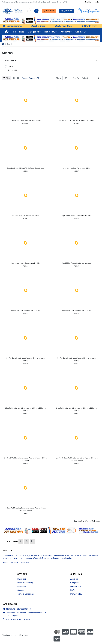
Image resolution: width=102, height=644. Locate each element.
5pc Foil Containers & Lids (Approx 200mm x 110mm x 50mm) (76, 359)
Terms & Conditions (25, 594)
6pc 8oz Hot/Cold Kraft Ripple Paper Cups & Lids (76, 121)
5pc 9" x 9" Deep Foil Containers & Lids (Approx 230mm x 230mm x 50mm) (76, 459)
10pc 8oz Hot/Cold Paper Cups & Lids (77, 168)
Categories (75, 583)
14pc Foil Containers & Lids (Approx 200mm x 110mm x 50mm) (76, 409)
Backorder (49, 11)
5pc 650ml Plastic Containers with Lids (26, 263)
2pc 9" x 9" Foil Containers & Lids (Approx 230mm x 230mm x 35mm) (25, 459)
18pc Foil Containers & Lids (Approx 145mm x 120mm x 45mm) (25, 409)
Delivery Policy (76, 586)
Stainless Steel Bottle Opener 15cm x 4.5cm (25, 121)
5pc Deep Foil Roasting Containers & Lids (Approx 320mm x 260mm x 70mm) (25, 509)
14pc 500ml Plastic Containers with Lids (25, 311)
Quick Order (66, 11)
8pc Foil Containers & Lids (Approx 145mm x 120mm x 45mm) (25, 359)
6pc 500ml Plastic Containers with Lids (77, 216)
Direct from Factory (25, 583)
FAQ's (73, 590)
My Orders (22, 586)
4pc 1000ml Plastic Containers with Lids (76, 263)
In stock (11, 66)
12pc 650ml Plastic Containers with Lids (76, 311)
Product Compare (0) (31, 78)
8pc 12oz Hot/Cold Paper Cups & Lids (26, 216)
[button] (34, 32)
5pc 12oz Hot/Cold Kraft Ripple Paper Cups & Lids (25, 168)
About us (74, 579)
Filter (7, 78)
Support (21, 590)
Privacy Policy (76, 594)
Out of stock (13, 70)
